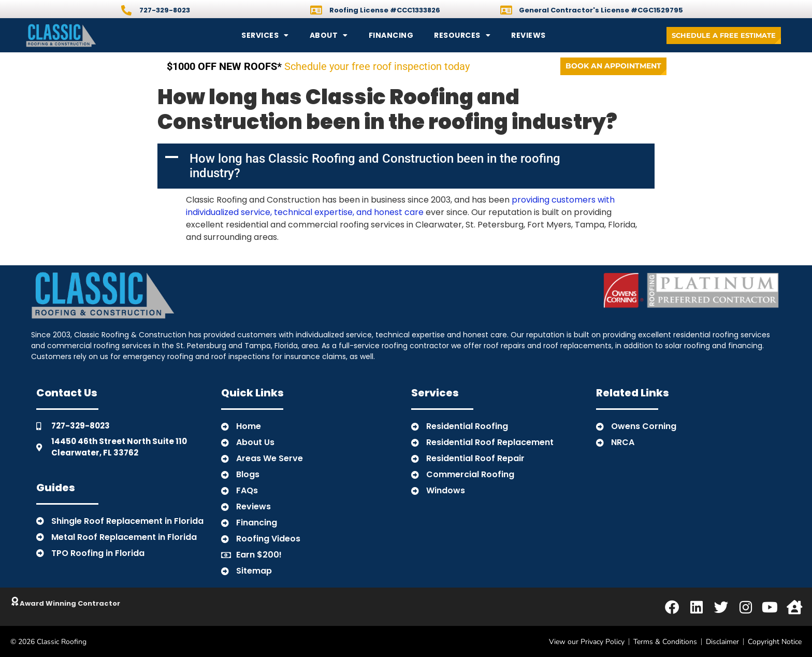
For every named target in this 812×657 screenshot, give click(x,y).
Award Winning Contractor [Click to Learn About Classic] (71, 603)
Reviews (528, 35)
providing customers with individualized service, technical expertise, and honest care (400, 206)
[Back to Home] (96, 35)
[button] (406, 166)
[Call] (126, 10)
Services (265, 35)
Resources (462, 35)
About (329, 35)
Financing (391, 35)
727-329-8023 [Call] (165, 10)
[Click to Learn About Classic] (16, 602)
